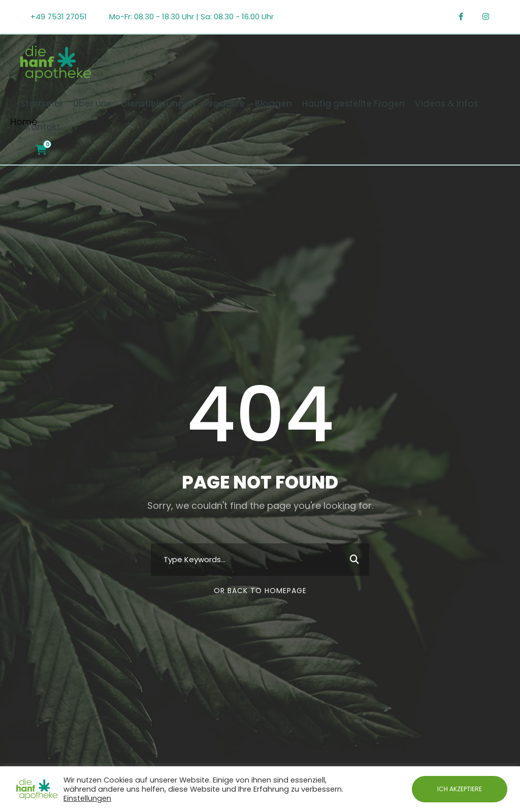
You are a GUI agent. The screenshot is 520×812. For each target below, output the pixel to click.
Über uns (92, 104)
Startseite (42, 104)
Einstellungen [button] (87, 798)
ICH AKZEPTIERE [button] (460, 789)
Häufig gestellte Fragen (353, 104)
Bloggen (273, 104)
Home (24, 122)
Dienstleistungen (158, 104)
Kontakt (43, 127)
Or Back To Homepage (260, 591)
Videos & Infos (447, 104)
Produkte (225, 104)
